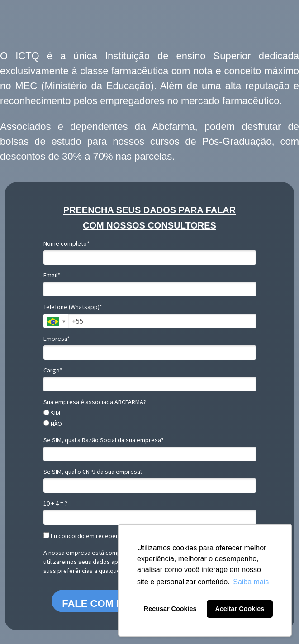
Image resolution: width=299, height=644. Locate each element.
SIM (52, 413)
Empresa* (57, 339)
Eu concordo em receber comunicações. (102, 536)
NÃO (53, 424)
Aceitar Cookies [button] (240, 609)
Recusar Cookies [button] (170, 609)
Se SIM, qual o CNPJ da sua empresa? (93, 472)
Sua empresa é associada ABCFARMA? (95, 402)
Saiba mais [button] (251, 582)
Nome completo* (66, 244)
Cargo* (53, 370)
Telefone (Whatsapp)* (73, 307)
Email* (52, 275)
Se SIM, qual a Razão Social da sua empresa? (104, 440)
